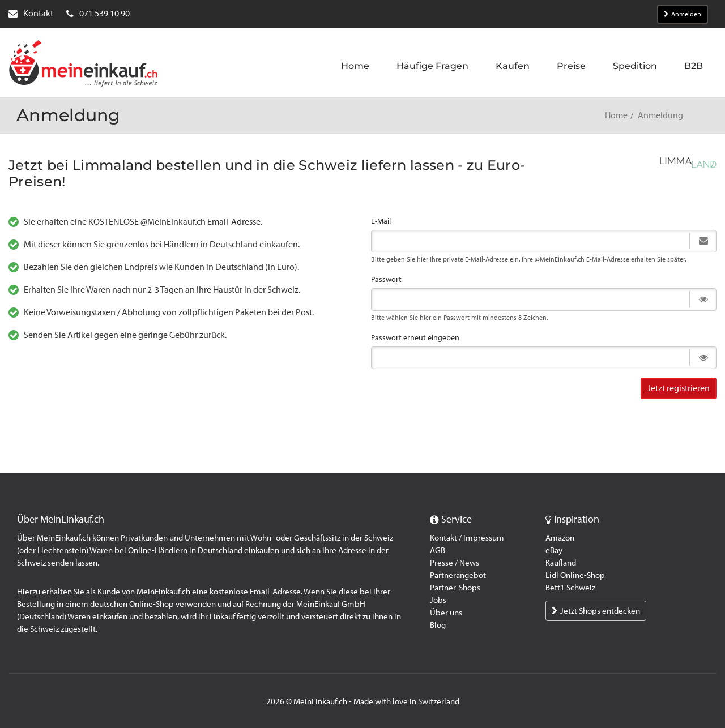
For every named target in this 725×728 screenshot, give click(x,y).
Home (616, 115)
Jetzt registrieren (679, 388)
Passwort (386, 279)
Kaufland (561, 563)
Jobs (438, 600)
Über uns (446, 613)
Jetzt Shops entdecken (596, 611)
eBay (554, 550)
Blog (438, 625)
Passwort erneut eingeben (415, 338)
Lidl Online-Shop (575, 575)
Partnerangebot (458, 575)
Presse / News (455, 563)
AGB (438, 550)
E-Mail (381, 221)
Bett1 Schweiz (570, 588)
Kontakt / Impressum (467, 538)
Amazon (560, 538)
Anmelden (683, 14)
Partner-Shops (455, 588)
